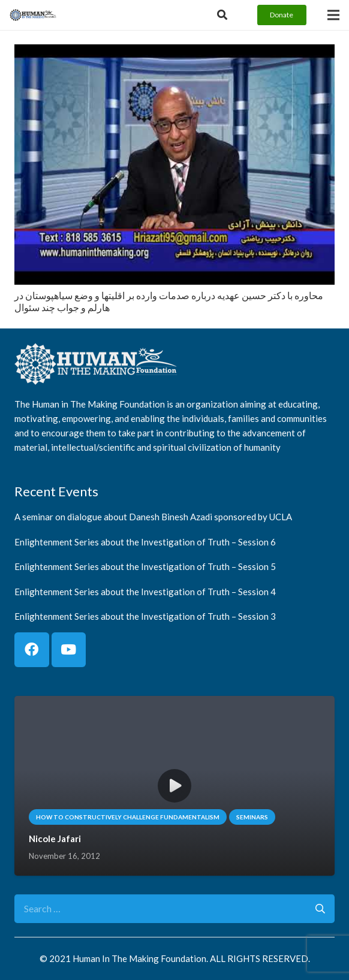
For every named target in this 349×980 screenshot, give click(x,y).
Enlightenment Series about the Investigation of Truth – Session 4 (145, 591)
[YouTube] (69, 650)
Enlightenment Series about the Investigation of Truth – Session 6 (145, 541)
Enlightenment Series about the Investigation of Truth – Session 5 (145, 566)
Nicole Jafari (55, 839)
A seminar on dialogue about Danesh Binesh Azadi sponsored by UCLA (153, 517)
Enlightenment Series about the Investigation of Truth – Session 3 (145, 616)
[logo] (33, 15)
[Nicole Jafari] (174, 704)
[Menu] (333, 15)
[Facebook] (32, 650)
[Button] (222, 15)
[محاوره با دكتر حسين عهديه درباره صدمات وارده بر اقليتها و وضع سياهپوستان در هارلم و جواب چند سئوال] (174, 52)
